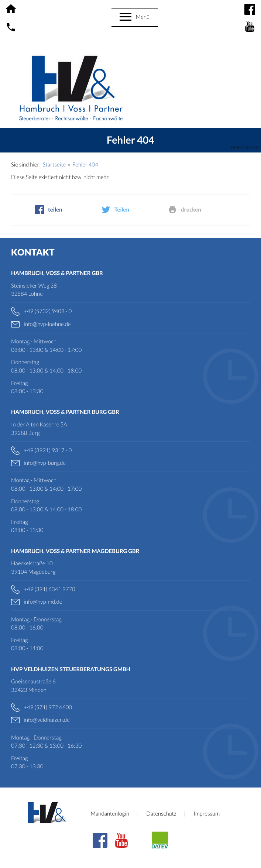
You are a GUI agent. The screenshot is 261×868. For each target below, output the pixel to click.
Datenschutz (161, 814)
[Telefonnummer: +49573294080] (130, 311)
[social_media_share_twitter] (131, 210)
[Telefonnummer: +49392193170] (130, 451)
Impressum (207, 814)
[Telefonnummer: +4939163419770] (130, 589)
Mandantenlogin (110, 814)
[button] (135, 17)
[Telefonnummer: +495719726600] (130, 708)
